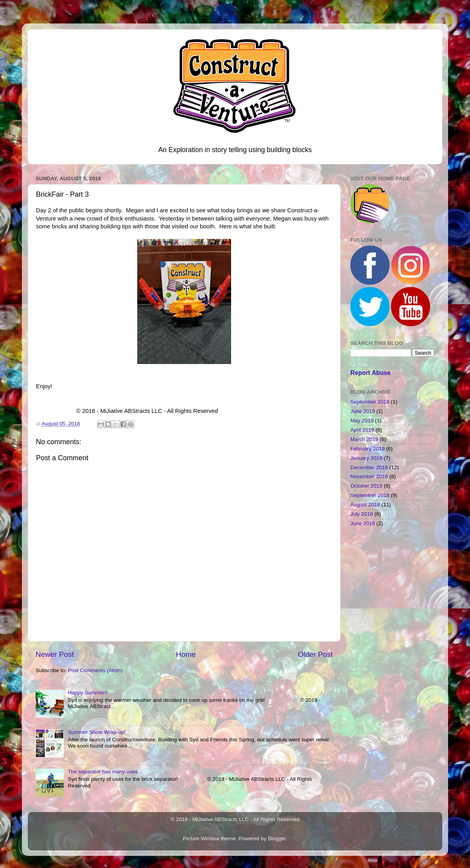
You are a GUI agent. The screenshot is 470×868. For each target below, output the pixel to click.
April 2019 (362, 430)
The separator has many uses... (105, 772)
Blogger (277, 838)
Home (186, 654)
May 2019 (362, 421)
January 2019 (366, 458)
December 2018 (369, 467)
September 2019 (370, 402)
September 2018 (370, 495)
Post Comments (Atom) (95, 670)
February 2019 (368, 449)
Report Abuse (370, 373)
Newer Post (55, 654)
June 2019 (363, 411)
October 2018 (366, 486)
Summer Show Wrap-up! (97, 732)
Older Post (315, 654)
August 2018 (365, 505)
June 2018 (363, 523)
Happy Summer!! (87, 693)
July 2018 (362, 514)
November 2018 (369, 476)
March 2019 (364, 439)
